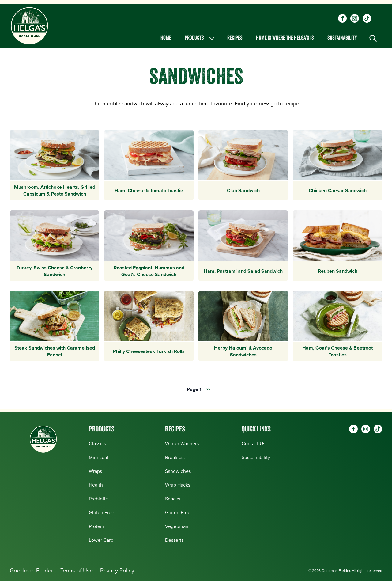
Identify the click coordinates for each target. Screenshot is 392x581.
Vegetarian (177, 526)
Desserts (174, 540)
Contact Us (253, 444)
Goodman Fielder (31, 570)
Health (96, 485)
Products (200, 38)
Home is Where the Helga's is (285, 38)
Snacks (173, 499)
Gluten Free (102, 513)
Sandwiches (178, 471)
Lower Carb (101, 540)
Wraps (95, 471)
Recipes (235, 38)
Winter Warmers (182, 444)
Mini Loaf (99, 457)
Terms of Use (77, 570)
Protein (96, 526)
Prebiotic (98, 499)
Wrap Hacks (178, 485)
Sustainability (342, 38)
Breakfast (175, 457)
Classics (97, 444)
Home (166, 38)
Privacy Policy (117, 570)
